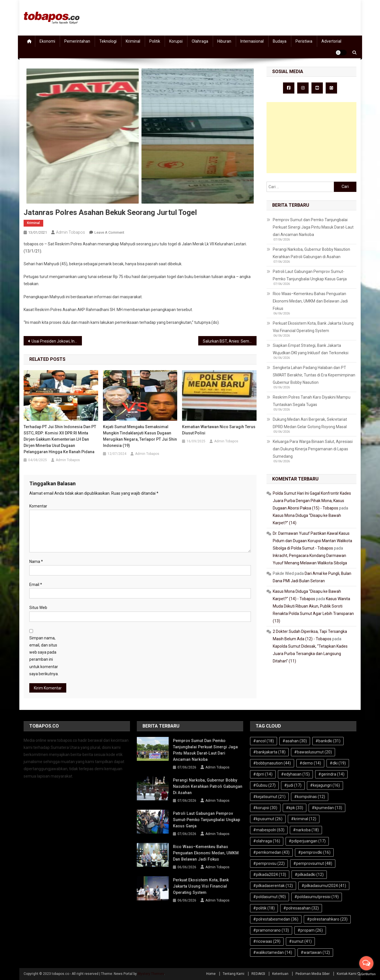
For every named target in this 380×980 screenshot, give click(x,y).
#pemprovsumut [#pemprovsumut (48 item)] (313, 863)
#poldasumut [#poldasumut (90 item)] (269, 897)
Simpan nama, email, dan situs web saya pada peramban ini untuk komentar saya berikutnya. (44, 656)
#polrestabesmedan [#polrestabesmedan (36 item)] (276, 919)
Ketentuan (280, 974)
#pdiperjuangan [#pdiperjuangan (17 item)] (307, 841)
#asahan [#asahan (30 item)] (295, 741)
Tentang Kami (234, 974)
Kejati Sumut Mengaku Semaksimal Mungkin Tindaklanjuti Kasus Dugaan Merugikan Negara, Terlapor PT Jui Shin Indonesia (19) (140, 436)
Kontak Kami (347, 974)
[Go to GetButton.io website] (366, 974)
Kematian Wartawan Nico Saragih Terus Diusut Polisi (219, 430)
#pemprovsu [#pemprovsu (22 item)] (269, 863)
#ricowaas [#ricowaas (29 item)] (267, 941)
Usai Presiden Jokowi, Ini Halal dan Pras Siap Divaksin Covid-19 (57, 341)
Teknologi (108, 41)
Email (36, 585)
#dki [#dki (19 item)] (338, 763)
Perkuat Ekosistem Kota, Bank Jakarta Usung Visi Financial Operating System (313, 327)
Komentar (38, 506)
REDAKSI (258, 974)
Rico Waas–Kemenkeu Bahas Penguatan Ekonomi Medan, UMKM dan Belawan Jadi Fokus (310, 301)
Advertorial (331, 41)
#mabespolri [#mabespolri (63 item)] (269, 830)
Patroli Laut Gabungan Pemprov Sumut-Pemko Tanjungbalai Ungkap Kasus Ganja (310, 275)
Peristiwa (304, 41)
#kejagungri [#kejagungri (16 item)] (325, 785)
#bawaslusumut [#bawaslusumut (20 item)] (313, 752)
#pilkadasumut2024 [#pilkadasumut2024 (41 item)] (324, 886)
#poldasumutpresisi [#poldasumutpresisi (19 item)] (317, 897)
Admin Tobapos (71, 232)
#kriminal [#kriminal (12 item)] (304, 819)
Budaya (280, 41)
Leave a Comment (109, 232)
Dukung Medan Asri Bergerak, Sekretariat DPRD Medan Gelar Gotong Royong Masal (310, 423)
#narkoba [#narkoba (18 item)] (306, 830)
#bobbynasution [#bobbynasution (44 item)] (272, 763)
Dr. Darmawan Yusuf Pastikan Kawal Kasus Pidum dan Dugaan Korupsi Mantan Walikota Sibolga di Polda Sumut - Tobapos (312, 541)
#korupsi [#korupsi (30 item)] (265, 808)
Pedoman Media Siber (313, 974)
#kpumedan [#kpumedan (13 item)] (327, 808)
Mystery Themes (151, 974)
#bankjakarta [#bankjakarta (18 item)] (269, 752)
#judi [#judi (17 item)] (293, 785)
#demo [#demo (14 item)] (310, 763)
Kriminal (133, 41)
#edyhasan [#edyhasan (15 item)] (295, 774)
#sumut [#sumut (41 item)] (300, 941)
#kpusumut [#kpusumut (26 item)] (268, 819)
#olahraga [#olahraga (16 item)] (267, 841)
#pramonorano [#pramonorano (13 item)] (271, 930)
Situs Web (38, 608)
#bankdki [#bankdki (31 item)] (328, 741)
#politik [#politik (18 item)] (264, 908)
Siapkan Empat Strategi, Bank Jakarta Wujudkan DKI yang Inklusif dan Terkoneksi (311, 349)
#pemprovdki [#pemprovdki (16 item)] (314, 852)
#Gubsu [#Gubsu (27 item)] (264, 785)
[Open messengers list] (366, 963)
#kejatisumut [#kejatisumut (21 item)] (269, 797)
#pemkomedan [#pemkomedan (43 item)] (271, 852)
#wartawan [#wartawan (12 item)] (315, 952)
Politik (155, 41)
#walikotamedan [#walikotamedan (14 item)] (273, 952)
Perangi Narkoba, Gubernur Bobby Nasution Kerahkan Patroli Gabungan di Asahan (311, 253)
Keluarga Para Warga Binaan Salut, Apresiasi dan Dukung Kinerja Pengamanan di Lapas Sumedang (313, 449)
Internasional (252, 41)
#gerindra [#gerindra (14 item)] (331, 774)
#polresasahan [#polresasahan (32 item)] (301, 908)
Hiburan (224, 41)
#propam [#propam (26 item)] (310, 930)
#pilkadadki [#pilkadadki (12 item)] (309, 875)
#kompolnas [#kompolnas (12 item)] (310, 797)
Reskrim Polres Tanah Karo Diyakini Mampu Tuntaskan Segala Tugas (312, 401)
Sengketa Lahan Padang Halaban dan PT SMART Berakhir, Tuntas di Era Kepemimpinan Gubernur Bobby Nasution (314, 375)
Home (211, 974)
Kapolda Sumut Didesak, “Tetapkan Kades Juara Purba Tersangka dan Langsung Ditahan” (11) (310, 654)
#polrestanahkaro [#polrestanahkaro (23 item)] (327, 919)
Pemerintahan (77, 41)
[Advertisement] (311, 138)
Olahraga (200, 41)
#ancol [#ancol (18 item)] (264, 741)
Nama (36, 562)
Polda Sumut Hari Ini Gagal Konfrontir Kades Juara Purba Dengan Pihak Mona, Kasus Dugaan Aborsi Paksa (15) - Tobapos (312, 501)
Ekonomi (47, 41)
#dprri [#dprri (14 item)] (263, 774)
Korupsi (176, 41)
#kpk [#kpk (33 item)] (295, 808)
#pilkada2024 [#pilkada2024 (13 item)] (270, 875)
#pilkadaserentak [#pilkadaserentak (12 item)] (273, 886)
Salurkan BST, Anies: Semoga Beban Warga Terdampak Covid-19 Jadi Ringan (230, 341)
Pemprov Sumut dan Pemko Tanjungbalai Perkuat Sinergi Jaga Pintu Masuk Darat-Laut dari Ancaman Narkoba (313, 227)
